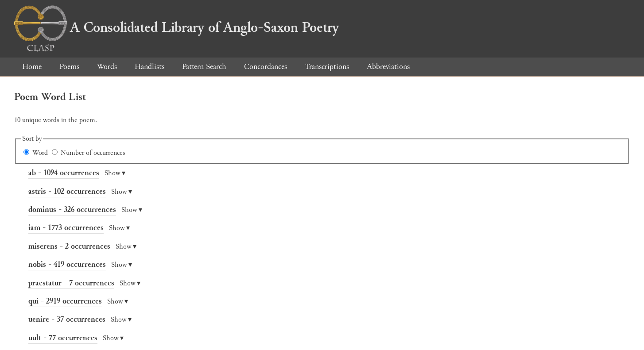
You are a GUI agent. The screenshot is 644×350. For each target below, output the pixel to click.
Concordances (266, 67)
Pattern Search (204, 67)
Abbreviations (388, 67)
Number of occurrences (93, 153)
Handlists (149, 67)
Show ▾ (115, 173)
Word (40, 153)
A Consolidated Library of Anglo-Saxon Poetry (177, 27)
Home (32, 67)
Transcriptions (327, 67)
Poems (69, 67)
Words (107, 67)
